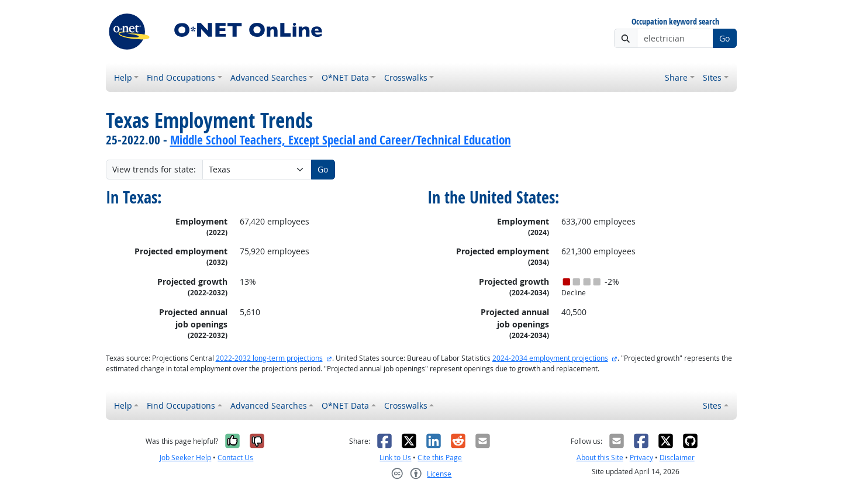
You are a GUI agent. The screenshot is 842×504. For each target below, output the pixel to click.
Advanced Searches (269, 77)
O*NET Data (345, 77)
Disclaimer (677, 458)
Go (724, 38)
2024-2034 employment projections (550, 358)
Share (676, 77)
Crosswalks (406, 77)
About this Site (600, 458)
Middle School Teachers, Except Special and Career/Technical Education (341, 140)
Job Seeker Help (185, 458)
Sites (712, 77)
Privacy (641, 458)
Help (123, 77)
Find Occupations (181, 77)
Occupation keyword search (675, 22)
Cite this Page (440, 458)
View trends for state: (154, 169)
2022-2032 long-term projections (269, 358)
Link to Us (395, 458)
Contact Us (235, 458)
